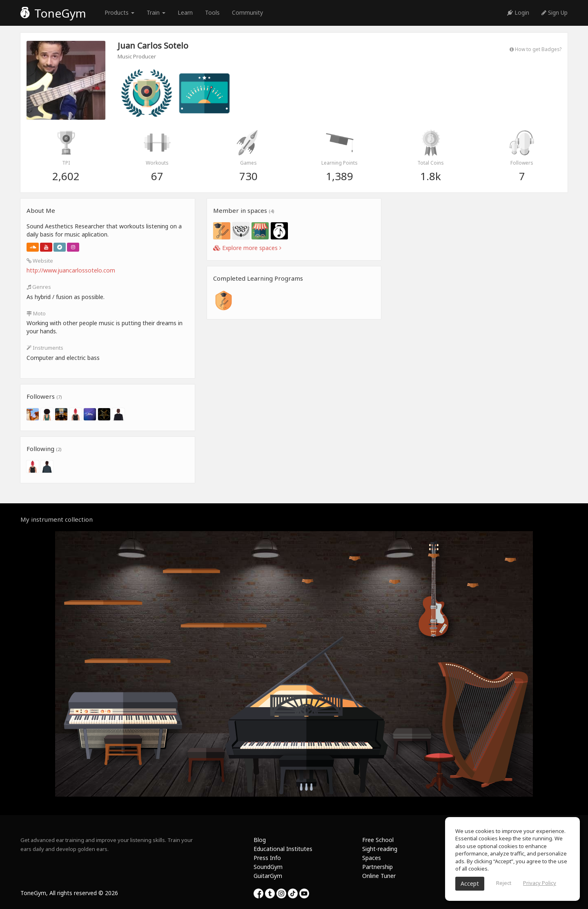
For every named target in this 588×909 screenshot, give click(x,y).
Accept (470, 883)
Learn (185, 12)
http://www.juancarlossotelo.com (71, 270)
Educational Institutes (283, 849)
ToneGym (53, 13)
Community (247, 12)
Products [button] (119, 12)
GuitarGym (268, 876)
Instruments (45, 348)
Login (518, 12)
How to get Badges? (536, 49)
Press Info (267, 858)
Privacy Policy (540, 883)
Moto (36, 313)
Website (40, 261)
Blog (260, 840)
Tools (212, 12)
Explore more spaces (247, 248)
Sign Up (555, 12)
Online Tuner (379, 876)
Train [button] (156, 12)
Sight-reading (380, 849)
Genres (39, 287)
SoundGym (268, 867)
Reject (504, 883)
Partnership (378, 867)
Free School (378, 840)
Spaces (372, 858)
